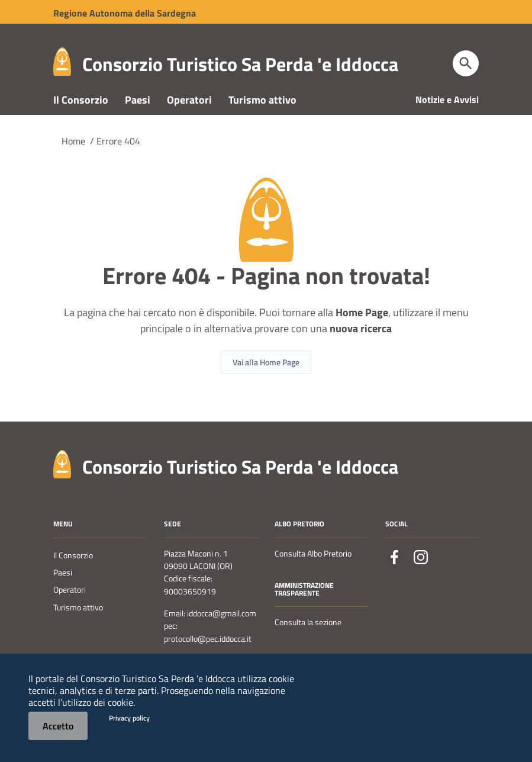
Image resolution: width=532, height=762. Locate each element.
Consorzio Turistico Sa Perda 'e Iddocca (240, 64)
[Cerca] (466, 63)
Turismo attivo (262, 118)
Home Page (362, 331)
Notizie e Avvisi (447, 117)
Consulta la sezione (308, 641)
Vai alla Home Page (266, 380)
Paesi (138, 118)
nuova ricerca (361, 347)
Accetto (58, 726)
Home (73, 159)
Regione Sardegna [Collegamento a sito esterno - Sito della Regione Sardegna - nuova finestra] (125, 13)
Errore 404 (118, 159)
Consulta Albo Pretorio (313, 571)
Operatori (189, 118)
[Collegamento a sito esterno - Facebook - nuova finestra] (395, 575)
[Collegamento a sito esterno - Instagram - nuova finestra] (421, 575)
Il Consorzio (81, 118)
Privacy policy (129, 718)
